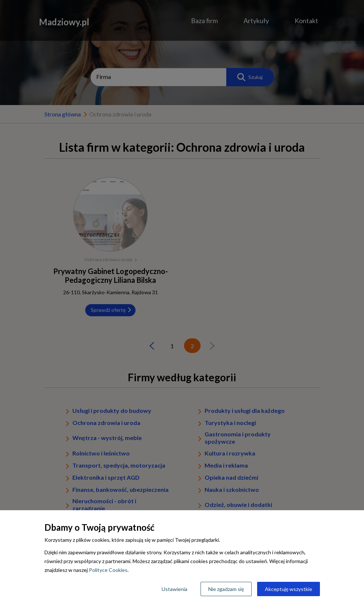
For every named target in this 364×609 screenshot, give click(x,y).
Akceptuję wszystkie (289, 589)
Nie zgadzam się (226, 589)
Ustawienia (174, 589)
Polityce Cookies (108, 570)
